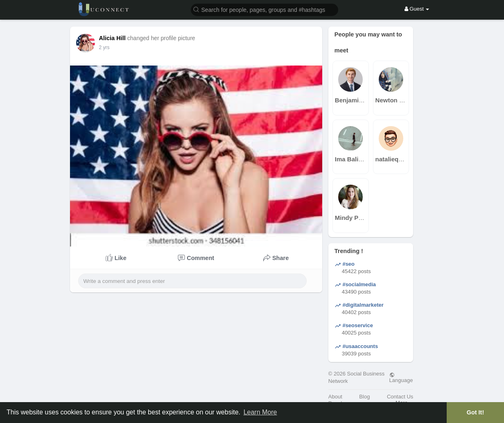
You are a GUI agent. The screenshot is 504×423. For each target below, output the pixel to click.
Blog (364, 397)
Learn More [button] (260, 412)
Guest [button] (417, 9)
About (335, 397)
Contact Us (400, 397)
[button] (264, 9)
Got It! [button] (475, 412)
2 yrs (104, 48)
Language (401, 378)
